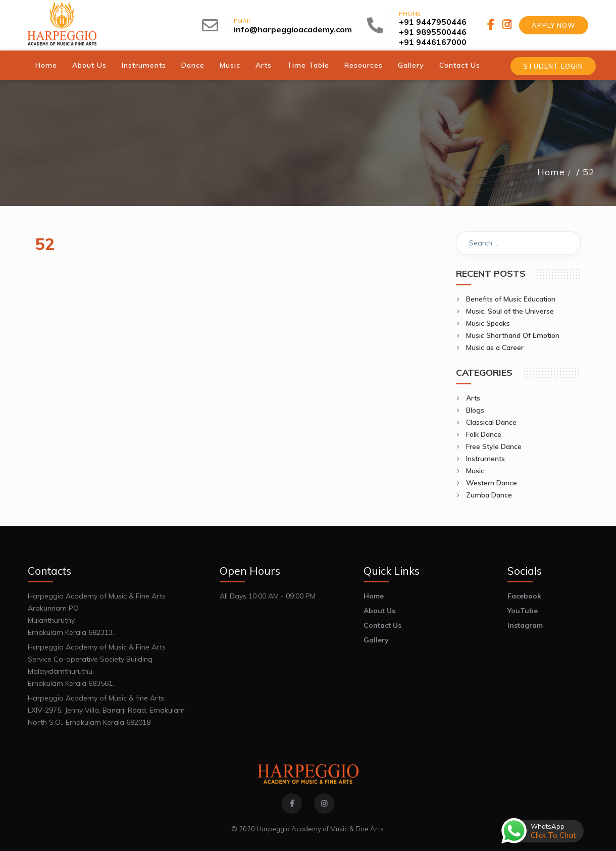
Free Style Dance (494, 446)
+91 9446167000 (433, 42)
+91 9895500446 (433, 32)
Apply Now (554, 25)
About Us (89, 65)
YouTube (523, 611)
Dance (193, 65)
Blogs (475, 410)
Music (230, 65)
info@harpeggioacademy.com (293, 29)
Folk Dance (484, 434)
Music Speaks (488, 323)
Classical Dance (491, 422)
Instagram (525, 625)
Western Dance (492, 483)
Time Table (308, 65)
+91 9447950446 (433, 22)
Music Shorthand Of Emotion (513, 335)
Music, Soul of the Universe (510, 311)
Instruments (144, 65)
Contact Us (460, 65)
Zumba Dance (489, 495)
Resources (364, 65)
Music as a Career (495, 347)
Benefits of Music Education (511, 299)
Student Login (553, 66)
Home (46, 65)
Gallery (411, 65)
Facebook (524, 596)
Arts (264, 65)
